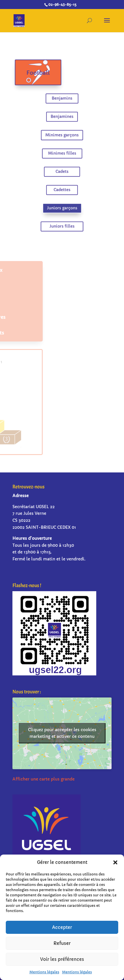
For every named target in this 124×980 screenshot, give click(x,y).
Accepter (62, 927)
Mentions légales (44, 972)
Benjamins (62, 102)
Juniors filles (62, 221)
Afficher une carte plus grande (44, 779)
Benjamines (62, 119)
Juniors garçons (62, 204)
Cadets (62, 170)
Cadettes (62, 187)
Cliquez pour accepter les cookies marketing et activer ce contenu (62, 733)
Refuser (62, 943)
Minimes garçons (62, 136)
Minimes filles (62, 153)
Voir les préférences (62, 959)
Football (40, 78)
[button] (115, 862)
